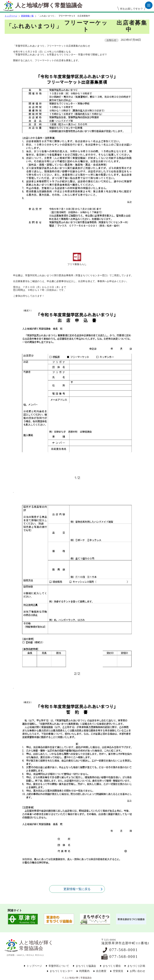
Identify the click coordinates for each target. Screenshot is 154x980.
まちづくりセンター (61, 971)
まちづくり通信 (112, 966)
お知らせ (111, 40)
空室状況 (118, 971)
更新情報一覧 (27, 16)
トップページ (11, 16)
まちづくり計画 (136, 966)
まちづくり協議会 (86, 966)
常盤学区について (59, 966)
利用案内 (84, 971)
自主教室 (101, 971)
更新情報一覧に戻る (77, 889)
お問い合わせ (137, 971)
